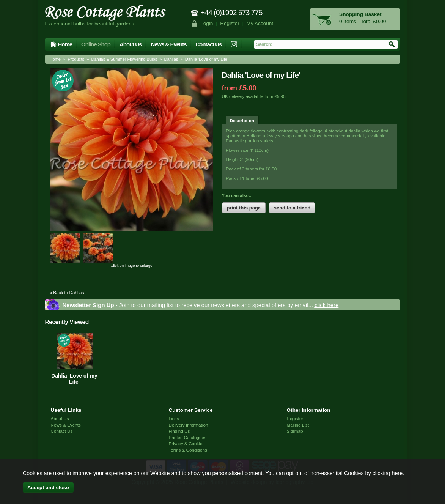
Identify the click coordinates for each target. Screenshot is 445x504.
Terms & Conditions (188, 450)
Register (230, 23)
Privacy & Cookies (187, 443)
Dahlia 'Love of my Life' (74, 379)
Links (174, 418)
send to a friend (292, 208)
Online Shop (96, 44)
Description (242, 120)
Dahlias (171, 59)
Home (65, 44)
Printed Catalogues (188, 437)
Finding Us (179, 431)
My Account (260, 23)
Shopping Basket (360, 14)
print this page (244, 208)
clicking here (388, 473)
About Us (131, 44)
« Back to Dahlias (67, 292)
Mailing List (298, 425)
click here (326, 305)
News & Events (168, 44)
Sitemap (295, 431)
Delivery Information (189, 425)
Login (207, 23)
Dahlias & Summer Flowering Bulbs (124, 59)
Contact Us (208, 44)
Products (76, 59)
